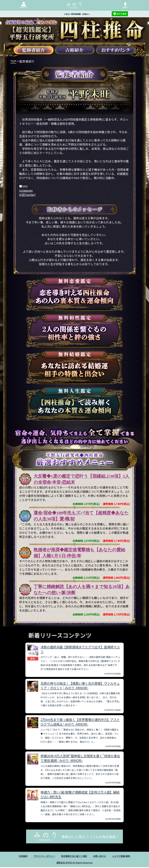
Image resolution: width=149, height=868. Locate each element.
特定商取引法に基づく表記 (74, 856)
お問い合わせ (101, 856)
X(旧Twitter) (27, 195)
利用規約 (21, 856)
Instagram (26, 190)
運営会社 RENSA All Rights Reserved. (74, 863)
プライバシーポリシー (43, 856)
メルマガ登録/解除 (123, 856)
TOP (13, 61)
